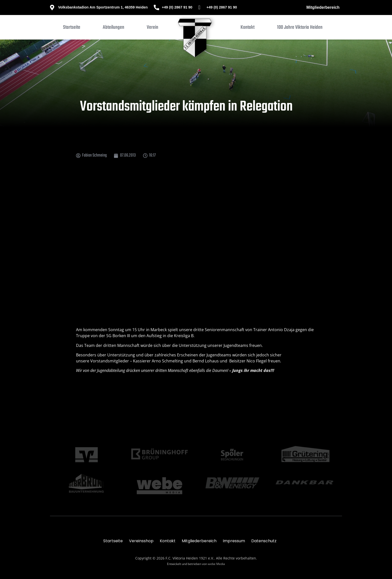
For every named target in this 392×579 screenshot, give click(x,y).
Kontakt (168, 541)
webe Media (216, 564)
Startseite (113, 541)
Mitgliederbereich (323, 7)
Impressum (234, 541)
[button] (113, 29)
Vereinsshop (141, 541)
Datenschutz (264, 541)
